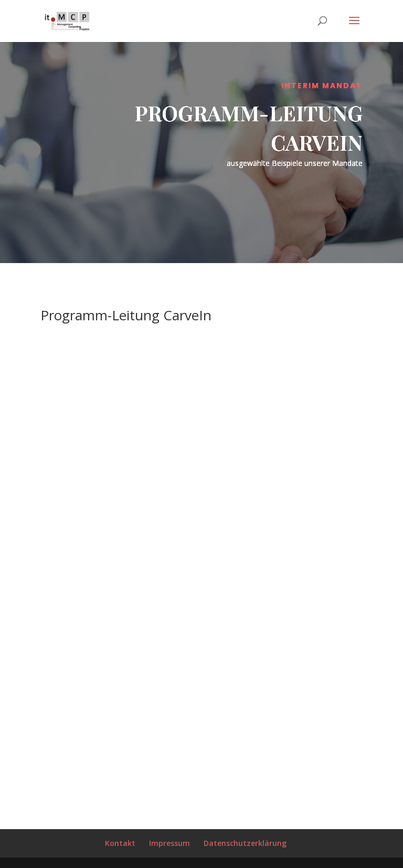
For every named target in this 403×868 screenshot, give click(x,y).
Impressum (169, 843)
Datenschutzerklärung (245, 843)
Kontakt (120, 843)
